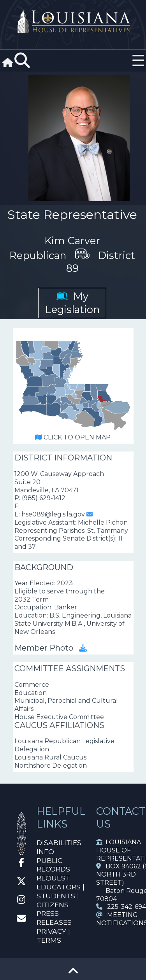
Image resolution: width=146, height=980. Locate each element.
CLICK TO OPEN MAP (73, 437)
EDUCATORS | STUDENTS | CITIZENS (61, 896)
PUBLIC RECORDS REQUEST (53, 869)
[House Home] (21, 852)
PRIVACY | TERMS (53, 936)
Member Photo (51, 648)
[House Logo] (73, 22)
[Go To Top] (73, 974)
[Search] (22, 61)
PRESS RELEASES (54, 918)
